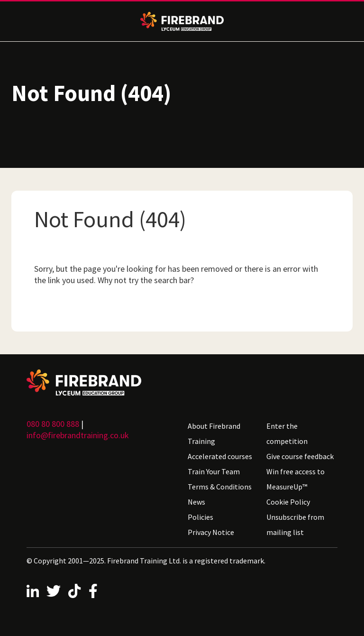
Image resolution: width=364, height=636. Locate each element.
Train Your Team (214, 471)
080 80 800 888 (53, 424)
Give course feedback (300, 456)
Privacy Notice (211, 532)
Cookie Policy (288, 502)
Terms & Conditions (220, 487)
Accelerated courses (220, 456)
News (196, 502)
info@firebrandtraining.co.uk (78, 435)
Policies (200, 517)
